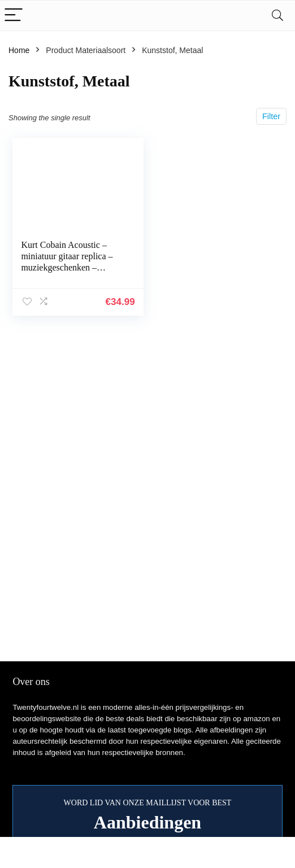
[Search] (277, 16)
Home (19, 50)
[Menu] (14, 16)
